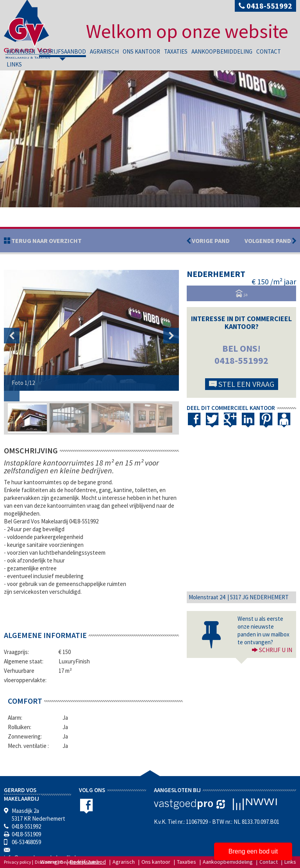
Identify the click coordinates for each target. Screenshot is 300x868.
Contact (269, 51)
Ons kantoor (141, 51)
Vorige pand (210, 241)
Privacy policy (18, 862)
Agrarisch (104, 51)
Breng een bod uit (253, 851)
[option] (91, 330)
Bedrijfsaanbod (62, 51)
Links (14, 64)
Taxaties (176, 51)
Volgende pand (270, 241)
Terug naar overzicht (46, 241)
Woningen (21, 51)
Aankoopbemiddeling (222, 51)
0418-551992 (265, 6)
